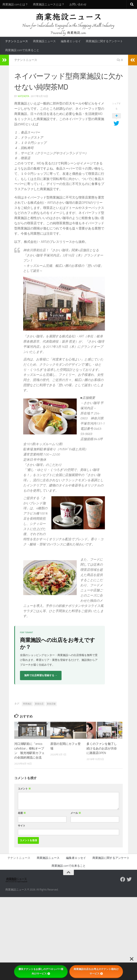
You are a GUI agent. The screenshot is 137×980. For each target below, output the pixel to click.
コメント (24, 789)
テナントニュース (17, 41)
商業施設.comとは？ (15, 4)
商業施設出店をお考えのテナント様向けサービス (96, 971)
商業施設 (27, 704)
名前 (22, 813)
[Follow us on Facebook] (123, 879)
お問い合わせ (78, 4)
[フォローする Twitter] (129, 879)
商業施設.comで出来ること (22, 50)
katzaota (23, 96)
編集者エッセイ (71, 41)
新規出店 (39, 704)
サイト (22, 826)
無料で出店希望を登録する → (41, 675)
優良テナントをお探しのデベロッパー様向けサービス (41, 971)
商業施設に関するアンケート (104, 41)
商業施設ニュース (44, 41)
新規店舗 (51, 704)
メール (76, 813)
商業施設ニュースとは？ (49, 4)
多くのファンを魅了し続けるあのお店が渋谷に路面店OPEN (102, 748)
